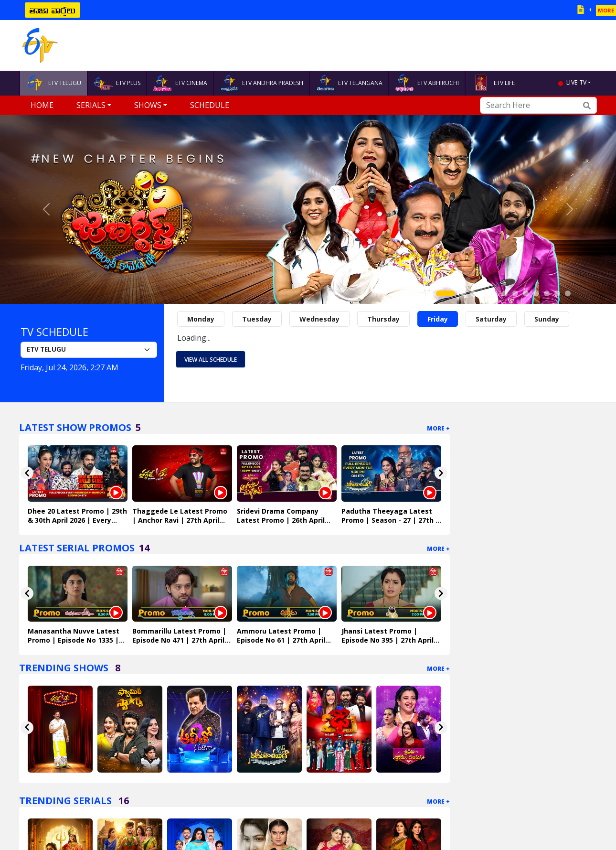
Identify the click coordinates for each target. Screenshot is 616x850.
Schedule (210, 105)
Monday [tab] (201, 319)
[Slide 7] (515, 293)
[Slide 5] (494, 293)
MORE (606, 10)
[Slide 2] (463, 293)
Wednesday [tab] (319, 319)
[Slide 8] (526, 293)
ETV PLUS (117, 83)
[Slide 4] (484, 293)
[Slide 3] (473, 293)
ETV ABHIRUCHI (427, 83)
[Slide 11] (557, 293)
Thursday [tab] (383, 319)
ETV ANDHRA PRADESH (261, 83)
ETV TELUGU (53, 83)
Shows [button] (148, 105)
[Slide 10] (547, 293)
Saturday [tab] (491, 319)
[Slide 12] (568, 293)
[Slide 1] (446, 293)
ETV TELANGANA (349, 83)
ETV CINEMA (180, 83)
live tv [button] (576, 82)
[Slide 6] (505, 293)
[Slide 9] (536, 293)
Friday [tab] (438, 319)
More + (438, 428)
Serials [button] (91, 105)
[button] (46, 210)
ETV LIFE (493, 83)
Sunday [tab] (547, 319)
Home (42, 105)
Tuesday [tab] (257, 319)
